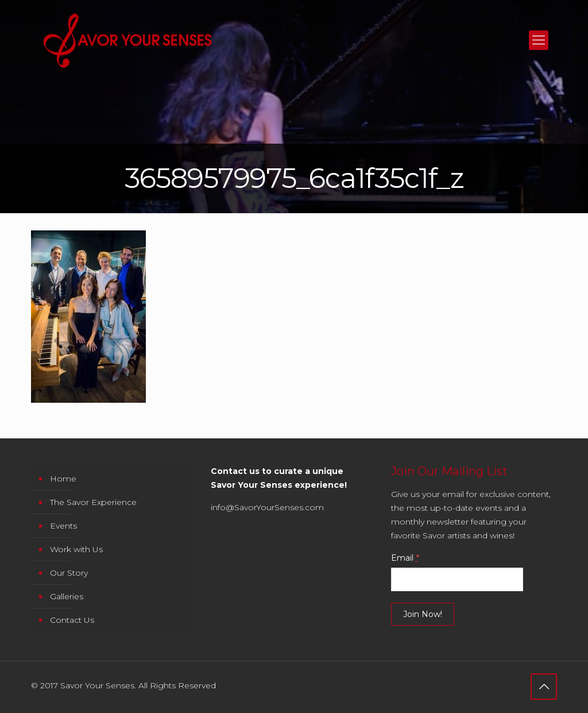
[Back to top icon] (544, 687)
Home (63, 479)
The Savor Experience (93, 502)
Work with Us (76, 549)
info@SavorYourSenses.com (267, 507)
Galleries (67, 596)
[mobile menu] (539, 40)
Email (405, 558)
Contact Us (72, 620)
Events (63, 526)
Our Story (69, 573)
